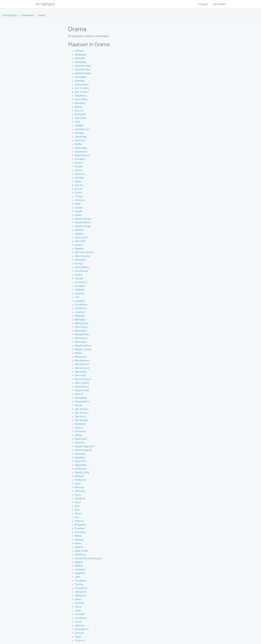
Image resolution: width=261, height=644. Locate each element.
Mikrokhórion (82, 364)
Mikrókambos (82, 361)
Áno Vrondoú (82, 88)
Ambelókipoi (82, 84)
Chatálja (79, 125)
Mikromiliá (80, 375)
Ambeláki (80, 81)
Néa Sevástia (81, 420)
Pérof (78, 484)
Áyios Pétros (81, 99)
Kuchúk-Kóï (81, 282)
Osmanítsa (80, 431)
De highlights (10, 15)
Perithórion (81, 480)
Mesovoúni (81, 357)
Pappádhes (81, 465)
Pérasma (79, 476)
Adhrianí (79, 51)
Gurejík (78, 211)
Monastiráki (81, 398)
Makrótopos (81, 327)
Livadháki (80, 301)
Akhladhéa (80, 55)
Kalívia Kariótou (83, 222)
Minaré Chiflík (82, 390)
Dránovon (80, 174)
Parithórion (80, 469)
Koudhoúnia (81, 271)
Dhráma (79, 163)
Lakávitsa (79, 290)
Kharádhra (80, 260)
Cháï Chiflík (81, 118)
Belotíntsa (80, 103)
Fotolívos (80, 200)
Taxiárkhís (80, 573)
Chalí (77, 122)
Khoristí (79, 264)
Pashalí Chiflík (82, 473)
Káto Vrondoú (82, 256)
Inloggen (203, 4)
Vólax (78, 611)
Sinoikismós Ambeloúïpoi (88, 558)
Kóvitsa (79, 275)
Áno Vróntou (82, 92)
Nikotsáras (80, 424)
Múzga (78, 405)
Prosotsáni (80, 532)
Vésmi (78, 599)
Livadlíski (80, 312)
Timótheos (81, 581)
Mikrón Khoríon (83, 379)
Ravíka (78, 543)
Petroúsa (79, 487)
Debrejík (79, 133)
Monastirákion (82, 402)
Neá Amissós (82, 413)
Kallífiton (79, 230)
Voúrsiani (80, 614)
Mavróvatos (81, 342)
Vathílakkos (81, 592)
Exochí (78, 189)
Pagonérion (81, 439)
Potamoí (79, 521)
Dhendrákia (81, 148)
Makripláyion (82, 323)
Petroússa (80, 491)
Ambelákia (80, 77)
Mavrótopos (81, 338)
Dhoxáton (80, 159)
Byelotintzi (80, 114)
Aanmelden (219, 4)
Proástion (80, 528)
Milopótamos (82, 387)
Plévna (78, 514)
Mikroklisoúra (82, 368)
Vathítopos (80, 596)
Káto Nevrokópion (84, 252)
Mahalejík (80, 316)
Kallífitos (79, 234)
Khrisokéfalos (82, 267)
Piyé (77, 510)
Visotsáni (80, 603)
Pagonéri (79, 443)
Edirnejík (79, 178)
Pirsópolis (80, 499)
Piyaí (77, 506)
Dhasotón (80, 140)
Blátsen (79, 107)
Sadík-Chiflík (81, 551)
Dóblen (79, 166)
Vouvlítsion (81, 618)
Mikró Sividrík (82, 383)
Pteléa (78, 536)
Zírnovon (80, 640)
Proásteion (80, 525)
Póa (77, 517)
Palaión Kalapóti (83, 450)
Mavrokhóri (81, 331)
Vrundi (78, 622)
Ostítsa (78, 435)
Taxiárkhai (80, 570)
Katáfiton (79, 249)
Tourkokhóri (81, 588)
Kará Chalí (80, 241)
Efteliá (78, 181)
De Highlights (45, 4)
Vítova (78, 607)
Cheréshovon (82, 129)
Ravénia (79, 540)
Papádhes (80, 458)
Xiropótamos (82, 629)
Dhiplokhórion (82, 155)
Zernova (79, 633)
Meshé (78, 353)
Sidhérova (80, 555)
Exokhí (78, 193)
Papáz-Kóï (80, 461)
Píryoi (78, 502)
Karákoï (79, 245)
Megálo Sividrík (83, 349)
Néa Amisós (81, 409)
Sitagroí (79, 562)
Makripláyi (80, 320)
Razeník (79, 547)
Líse (77, 297)
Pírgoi (78, 495)
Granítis (79, 208)
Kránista (79, 278)
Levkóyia (79, 293)
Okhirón (79, 428)
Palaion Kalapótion (85, 446)
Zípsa (78, 637)
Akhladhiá (80, 58)
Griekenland (27, 15)
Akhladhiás (80, 62)
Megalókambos (83, 346)
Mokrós (79, 394)
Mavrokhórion (82, 334)
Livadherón (81, 308)
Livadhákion (81, 305)
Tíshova (79, 584)
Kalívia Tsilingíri (83, 226)
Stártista (79, 566)
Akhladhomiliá (82, 69)
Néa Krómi (80, 417)
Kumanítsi (80, 286)
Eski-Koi (79, 185)
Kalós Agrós (81, 237)
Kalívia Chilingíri (83, 219)
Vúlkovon (80, 626)
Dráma (78, 170)
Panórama (80, 454)
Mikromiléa (81, 372)
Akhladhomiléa (83, 66)
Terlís (78, 577)
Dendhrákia (81, 137)
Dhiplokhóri (81, 152)
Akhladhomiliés (83, 73)
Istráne (78, 215)
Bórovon (79, 111)
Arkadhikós (81, 96)
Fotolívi (79, 196)
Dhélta (78, 144)
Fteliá (78, 204)
